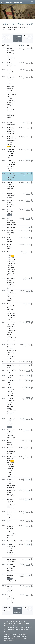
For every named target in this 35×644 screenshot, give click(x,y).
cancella (9, 79)
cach (8, 175)
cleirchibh (10, 94)
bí (8, 330)
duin (12, 463)
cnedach (12, 570)
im (8, 332)
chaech (9, 367)
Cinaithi (10, 387)
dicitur (9, 83)
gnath (12, 186)
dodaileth (10, 534)
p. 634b (28, 586)
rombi (9, 100)
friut (9, 466)
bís (13, 579)
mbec (12, 211)
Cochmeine (11, 380)
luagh (9, 391)
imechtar (10, 349)
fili (9, 256)
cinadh (9, 389)
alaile (9, 416)
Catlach (10, 48)
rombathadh (11, 261)
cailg (8, 470)
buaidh (13, 541)
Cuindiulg (10, 398)
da (13, 400)
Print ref (22, 45)
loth (8, 144)
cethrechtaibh (11, 603)
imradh (9, 179)
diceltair (10, 494)
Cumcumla (11, 150)
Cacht (9, 245)
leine (14, 559)
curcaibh (10, 282)
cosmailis (10, 98)
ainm (13, 104)
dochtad (10, 597)
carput (13, 227)
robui (9, 503)
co (8, 143)
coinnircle (10, 162)
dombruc (10, 313)
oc (8, 581)
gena (12, 548)
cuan (9, 312)
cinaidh (9, 393)
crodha (9, 459)
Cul (8, 227)
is (15, 102)
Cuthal (9, 252)
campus (9, 197)
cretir (9, 536)
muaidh (9, 265)
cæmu (9, 546)
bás (12, 322)
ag (8, 188)
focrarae (10, 108)
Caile (9, 218)
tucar (10, 143)
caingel (9, 85)
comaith (10, 410)
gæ (14, 490)
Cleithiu (10, 123)
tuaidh (11, 275)
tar (13, 282)
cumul (9, 247)
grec (8, 52)
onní (13, 370)
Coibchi (9, 448)
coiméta (13, 224)
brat (14, 132)
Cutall (9, 362)
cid (15, 338)
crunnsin (10, 91)
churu (12, 358)
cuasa (9, 74)
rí (11, 340)
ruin (13, 466)
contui (13, 141)
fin (14, 534)
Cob (8, 541)
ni (15, 139)
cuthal (13, 258)
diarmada (10, 485)
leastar (9, 588)
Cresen (9, 441)
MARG (12, 256)
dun (14, 423)
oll (8, 328)
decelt (9, 132)
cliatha (9, 89)
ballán (9, 377)
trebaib (11, 425)
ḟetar (9, 412)
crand (9, 87)
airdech (9, 528)
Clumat (10, 595)
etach (9, 139)
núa (12, 139)
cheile (9, 507)
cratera (9, 530)
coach (11, 483)
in (8, 256)
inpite (9, 60)
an (12, 56)
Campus (10, 193)
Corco (9, 434)
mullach (9, 125)
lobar (9, 476)
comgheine (10, 509)
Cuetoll (9, 365)
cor (8, 601)
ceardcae (10, 204)
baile (9, 151)
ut (11, 81)
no (14, 162)
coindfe (9, 421)
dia (13, 177)
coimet (9, 220)
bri (8, 487)
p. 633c (28, 48)
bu (10, 340)
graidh (13, 271)
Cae (8, 200)
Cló (8, 278)
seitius (13, 286)
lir (11, 273)
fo (11, 96)
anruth (9, 577)
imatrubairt (11, 468)
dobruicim (10, 310)
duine (9, 395)
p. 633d (28, 218)
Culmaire (10, 231)
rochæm (10, 550)
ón (11, 353)
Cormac (12, 324)
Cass (9, 70)
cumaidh (10, 400)
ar (13, 102)
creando (10, 445)
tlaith (9, 254)
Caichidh (10, 575)
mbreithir (10, 297)
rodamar (10, 474)
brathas (9, 402)
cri (10, 332)
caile (13, 222)
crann (13, 83)
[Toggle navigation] (32, 2)
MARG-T (9, 147)
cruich (9, 472)
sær (8, 233)
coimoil (9, 592)
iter (8, 93)
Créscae (10, 209)
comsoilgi (10, 164)
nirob (10, 330)
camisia (12, 561)
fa (8, 275)
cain (8, 190)
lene (12, 134)
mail (10, 463)
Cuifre (9, 160)
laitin (9, 56)
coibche (9, 454)
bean (9, 224)
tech (13, 200)
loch (15, 273)
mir (13, 267)
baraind (11, 487)
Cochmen (10, 375)
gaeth (13, 278)
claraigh (9, 110)
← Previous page (17, 37)
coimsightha (11, 590)
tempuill (10, 102)
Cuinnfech (10, 345)
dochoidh (10, 269)
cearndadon (11, 568)
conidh (9, 106)
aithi (13, 389)
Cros (9, 370)
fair (8, 120)
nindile (9, 518)
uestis (13, 128)
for (8, 263)
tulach (11, 452)
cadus (13, 65)
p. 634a (28, 430)
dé (11, 338)
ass (11, 144)
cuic (8, 317)
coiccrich (11, 583)
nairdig (9, 538)
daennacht (10, 336)
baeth (12, 599)
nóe (13, 173)
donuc (12, 317)
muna (13, 116)
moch (9, 271)
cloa (8, 286)
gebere (9, 240)
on (13, 550)
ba (14, 269)
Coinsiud (10, 586)
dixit (8, 324)
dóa (12, 168)
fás (8, 347)
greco (9, 65)
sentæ (12, 151)
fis (8, 501)
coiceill (9, 299)
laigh (13, 351)
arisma (9, 423)
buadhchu (10, 554)
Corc (9, 430)
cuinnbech (10, 357)
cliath (9, 81)
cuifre (9, 170)
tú (8, 340)
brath (11, 328)
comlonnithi (11, 184)
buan (13, 326)
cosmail (12, 175)
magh (9, 195)
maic (9, 273)
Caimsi (9, 559)
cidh (8, 570)
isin (12, 89)
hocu (9, 96)
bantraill (10, 249)
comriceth (10, 155)
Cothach (10, 521)
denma (12, 233)
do (14, 474)
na (10, 93)
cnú (14, 365)
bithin (9, 315)
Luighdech (10, 436)
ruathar (9, 481)
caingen (9, 72)
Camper (10, 182)
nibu (13, 340)
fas (9, 353)
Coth (9, 512)
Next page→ (17, 41)
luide (13, 438)
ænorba (10, 404)
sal (8, 284)
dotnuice (10, 319)
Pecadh (9, 326)
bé (8, 118)
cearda (12, 206)
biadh (14, 512)
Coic (8, 304)
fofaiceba (10, 414)
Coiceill (9, 291)
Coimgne (10, 499)
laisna (9, 153)
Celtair (9, 137)
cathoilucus (11, 50)
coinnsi (10, 572)
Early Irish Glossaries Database (11, 2)
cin (12, 496)
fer (8, 186)
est (14, 254)
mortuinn (12, 263)
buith (12, 476)
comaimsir (10, 505)
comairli (9, 306)
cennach (10, 450)
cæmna (9, 523)
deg (8, 548)
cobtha (9, 552)
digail (10, 581)
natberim (10, 464)
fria (15, 505)
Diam (9, 258)
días (8, 157)
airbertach (10, 58)
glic (14, 457)
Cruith (9, 457)
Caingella (10, 77)
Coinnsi (9, 564)
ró (8, 342)
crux (8, 372)
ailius (9, 308)
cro (12, 112)
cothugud (10, 516)
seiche (9, 351)
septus (11, 284)
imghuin (11, 188)
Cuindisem (10, 419)
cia (11, 412)
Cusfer (9, 173)
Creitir (9, 526)
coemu (9, 556)
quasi (13, 195)
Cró (8, 322)
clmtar (11, 601)
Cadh (9, 63)
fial (12, 100)
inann (14, 315)
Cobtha (10, 544)
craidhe (9, 260)
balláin (9, 382)
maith (9, 141)
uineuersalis (11, 54)
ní (15, 410)
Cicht (9, 238)
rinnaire (9, 242)
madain (9, 267)
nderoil (9, 213)
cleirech (9, 443)
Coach (9, 479)
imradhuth (10, 293)
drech (9, 566)
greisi (14, 581)
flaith (14, 330)
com (12, 332)
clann (13, 430)
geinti (13, 153)
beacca (9, 384)
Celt (8, 128)
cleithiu (11, 118)
